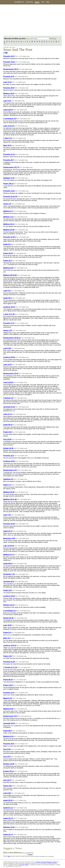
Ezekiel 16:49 (8, 448)
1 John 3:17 (8, 138)
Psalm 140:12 (8, 184)
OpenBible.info (19, 2)
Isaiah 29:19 (8, 800)
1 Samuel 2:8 (8, 398)
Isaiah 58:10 (8, 425)
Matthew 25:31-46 (10, 499)
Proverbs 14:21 (9, 191)
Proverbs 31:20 (9, 662)
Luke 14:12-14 (9, 126)
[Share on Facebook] (6, 53)
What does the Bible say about (27, 39)
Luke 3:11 (7, 291)
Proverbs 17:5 (9, 323)
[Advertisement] (32, 20)
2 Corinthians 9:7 (10, 611)
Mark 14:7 (7, 638)
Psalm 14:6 (7, 590)
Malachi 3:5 (8, 698)
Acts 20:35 (7, 439)
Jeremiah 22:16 (9, 407)
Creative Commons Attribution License (46, 862)
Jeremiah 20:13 (9, 723)
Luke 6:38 (7, 348)
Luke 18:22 (7, 625)
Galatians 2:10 (9, 178)
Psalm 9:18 (7, 432)
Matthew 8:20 (8, 709)
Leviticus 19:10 (9, 596)
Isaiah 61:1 (7, 244)
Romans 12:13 (9, 605)
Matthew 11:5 (8, 217)
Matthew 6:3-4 (9, 555)
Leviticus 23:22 (9, 461)
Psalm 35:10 (8, 253)
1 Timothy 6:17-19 (10, 667)
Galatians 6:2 (8, 479)
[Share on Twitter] (4, 53)
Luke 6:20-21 (8, 110)
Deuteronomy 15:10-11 (12, 338)
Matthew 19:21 (9, 93)
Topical (37, 2)
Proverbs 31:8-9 (9, 237)
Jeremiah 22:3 (9, 581)
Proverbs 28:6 (9, 744)
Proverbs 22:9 (9, 76)
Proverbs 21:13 (9, 154)
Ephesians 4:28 (9, 538)
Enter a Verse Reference (18, 853)
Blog (48, 2)
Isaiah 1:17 (7, 485)
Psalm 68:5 (7, 731)
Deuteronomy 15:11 (11, 69)
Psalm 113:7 (8, 656)
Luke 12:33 (7, 365)
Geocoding (29, 2)
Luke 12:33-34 (9, 546)
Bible (9, 856)
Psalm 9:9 (7, 633)
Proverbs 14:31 (9, 62)
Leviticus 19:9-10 (10, 645)
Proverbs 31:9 (9, 693)
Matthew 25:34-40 (10, 275)
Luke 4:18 (7, 101)
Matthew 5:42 (8, 268)
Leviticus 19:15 (9, 307)
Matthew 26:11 (9, 224)
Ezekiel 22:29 (8, 618)
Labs (43, 2)
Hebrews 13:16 (9, 827)
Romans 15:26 (9, 764)
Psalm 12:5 (7, 261)
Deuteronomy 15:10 (11, 373)
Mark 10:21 (7, 145)
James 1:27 (8, 330)
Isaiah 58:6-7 (8, 564)
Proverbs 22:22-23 (10, 197)
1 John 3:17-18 (9, 314)
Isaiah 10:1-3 (8, 835)
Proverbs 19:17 (9, 56)
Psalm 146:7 (8, 786)
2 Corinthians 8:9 (10, 119)
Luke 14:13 (7, 82)
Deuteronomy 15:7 (10, 470)
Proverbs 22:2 (9, 456)
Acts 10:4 (7, 757)
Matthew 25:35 (9, 492)
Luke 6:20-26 (8, 382)
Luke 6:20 (7, 793)
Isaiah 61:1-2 (8, 808)
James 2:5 (7, 204)
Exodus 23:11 (8, 771)
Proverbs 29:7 (9, 160)
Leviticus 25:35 (9, 357)
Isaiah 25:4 (7, 298)
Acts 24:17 (7, 780)
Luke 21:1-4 (8, 414)
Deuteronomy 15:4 (10, 716)
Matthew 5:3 (8, 211)
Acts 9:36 (7, 749)
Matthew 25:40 (9, 230)
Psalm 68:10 (8, 680)
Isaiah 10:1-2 (8, 818)
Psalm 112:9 (8, 685)
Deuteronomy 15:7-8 (11, 167)
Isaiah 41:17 (8, 531)
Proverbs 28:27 (9, 88)
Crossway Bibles (24, 865)
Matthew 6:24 (8, 736)
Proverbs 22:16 (9, 524)
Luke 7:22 (7, 515)
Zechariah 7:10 (9, 574)
